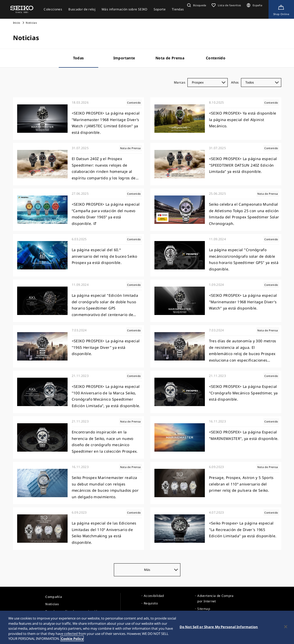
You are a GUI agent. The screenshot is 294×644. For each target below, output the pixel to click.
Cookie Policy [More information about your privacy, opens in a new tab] (72, 639)
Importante (124, 58)
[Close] (286, 627)
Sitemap (204, 609)
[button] (196, 5)
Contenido (216, 58)
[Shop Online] (281, 9)
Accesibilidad (154, 596)
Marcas (180, 82)
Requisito (151, 603)
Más (161, 570)
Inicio (17, 23)
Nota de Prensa (170, 58)
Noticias (52, 604)
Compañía (54, 597)
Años (235, 82)
